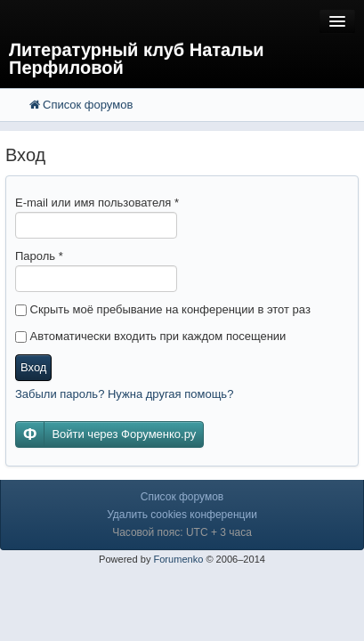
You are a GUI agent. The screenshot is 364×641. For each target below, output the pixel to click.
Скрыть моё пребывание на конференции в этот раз (163, 309)
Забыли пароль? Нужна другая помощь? (124, 394)
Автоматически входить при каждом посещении (150, 336)
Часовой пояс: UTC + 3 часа (182, 532)
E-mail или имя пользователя (97, 203)
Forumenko (178, 559)
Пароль (39, 256)
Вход (33, 367)
